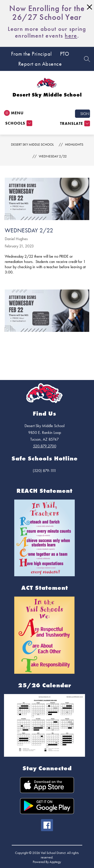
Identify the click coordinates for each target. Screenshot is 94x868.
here (71, 35)
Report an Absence (40, 64)
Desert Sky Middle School (32, 144)
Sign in (85, 114)
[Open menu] (14, 113)
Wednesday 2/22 (53, 156)
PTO (65, 54)
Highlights (74, 144)
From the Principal (31, 54)
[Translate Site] (74, 123)
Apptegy (55, 862)
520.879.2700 (45, 446)
